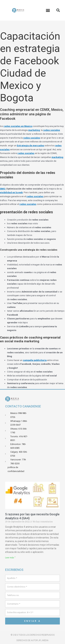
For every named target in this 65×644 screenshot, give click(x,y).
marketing (34, 130)
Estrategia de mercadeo (31, 145)
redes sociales (52, 130)
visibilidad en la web (11, 192)
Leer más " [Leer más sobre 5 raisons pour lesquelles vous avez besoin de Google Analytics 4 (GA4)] (10, 558)
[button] (48, 10)
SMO (3, 189)
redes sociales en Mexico (18, 126)
